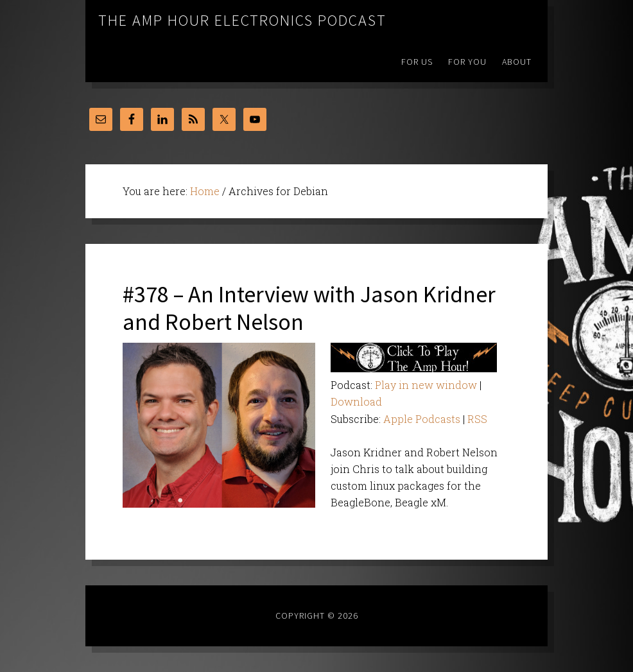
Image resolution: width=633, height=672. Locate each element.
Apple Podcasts (422, 419)
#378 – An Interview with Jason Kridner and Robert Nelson (309, 308)
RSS (477, 419)
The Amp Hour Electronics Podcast (242, 20)
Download (356, 401)
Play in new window (426, 385)
